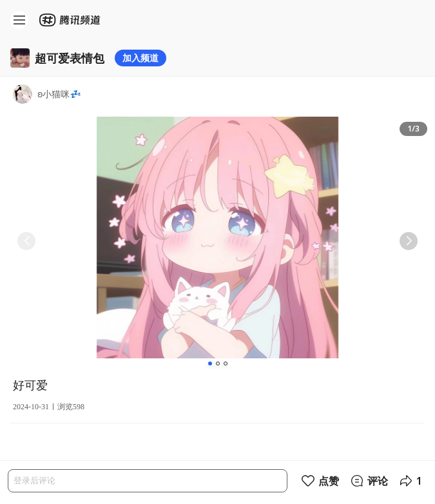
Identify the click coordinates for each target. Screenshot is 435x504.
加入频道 (140, 58)
